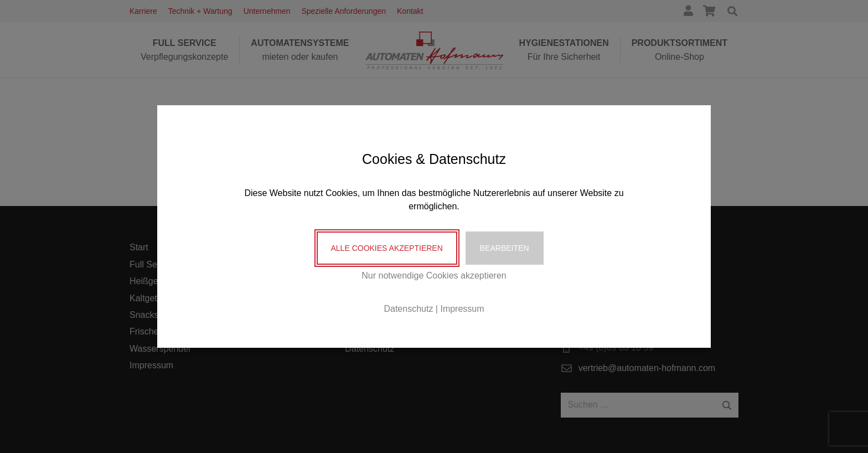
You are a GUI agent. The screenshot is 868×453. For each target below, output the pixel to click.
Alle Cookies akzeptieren (387, 248)
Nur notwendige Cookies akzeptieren (434, 276)
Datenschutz (408, 309)
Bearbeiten (505, 248)
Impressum (462, 309)
